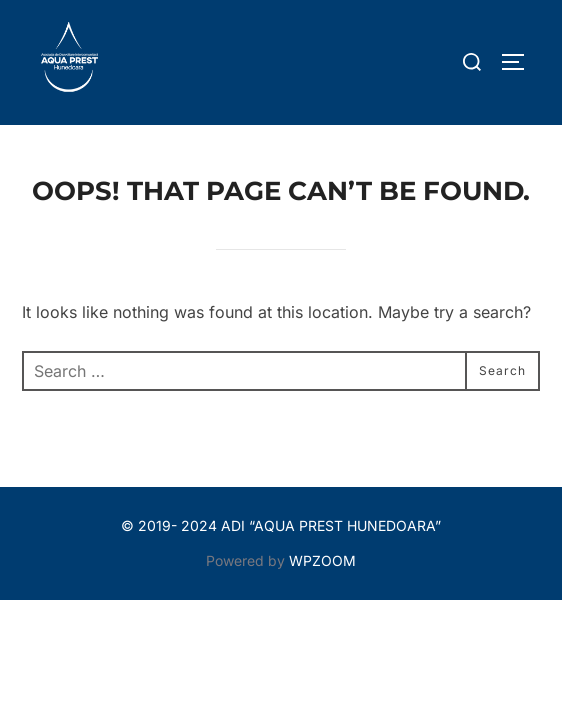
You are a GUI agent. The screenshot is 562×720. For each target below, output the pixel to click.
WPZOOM (322, 560)
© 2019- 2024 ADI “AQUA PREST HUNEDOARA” (281, 525)
